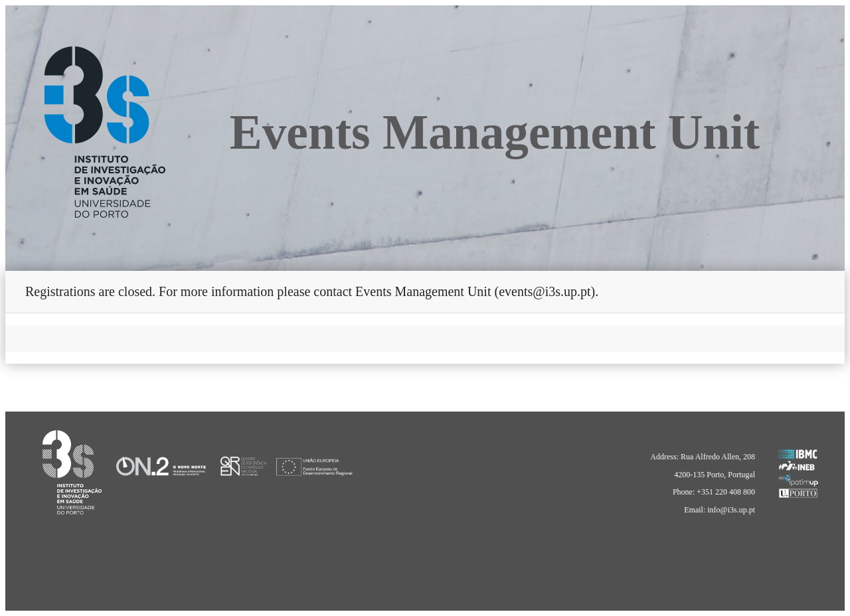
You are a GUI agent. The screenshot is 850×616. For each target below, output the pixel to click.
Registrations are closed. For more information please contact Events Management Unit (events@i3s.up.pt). (312, 291)
